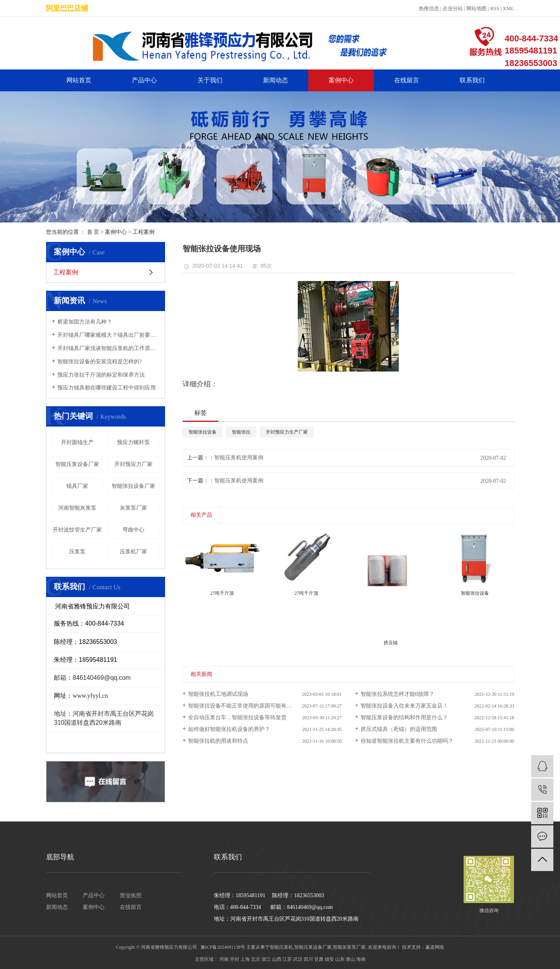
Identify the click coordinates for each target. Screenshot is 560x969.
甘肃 (319, 959)
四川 (308, 959)
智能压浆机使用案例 (239, 458)
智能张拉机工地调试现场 (218, 694)
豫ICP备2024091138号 (223, 947)
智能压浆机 (281, 947)
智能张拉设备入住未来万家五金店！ (404, 706)
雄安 (329, 959)
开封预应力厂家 (133, 464)
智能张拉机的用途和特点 (218, 741)
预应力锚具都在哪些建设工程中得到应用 (107, 388)
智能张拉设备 (203, 432)
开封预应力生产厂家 (287, 432)
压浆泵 (77, 552)
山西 (277, 959)
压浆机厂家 (133, 552)
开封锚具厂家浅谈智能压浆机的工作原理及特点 (108, 348)
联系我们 (472, 80)
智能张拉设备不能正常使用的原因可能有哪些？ (245, 706)
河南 (224, 959)
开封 (235, 959)
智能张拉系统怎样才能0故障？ (397, 694)
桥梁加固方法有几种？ (85, 322)
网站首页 (79, 80)
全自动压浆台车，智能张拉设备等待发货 (237, 717)
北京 (256, 959)
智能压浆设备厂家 (77, 464)
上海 (245, 959)
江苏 (287, 959)
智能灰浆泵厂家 (349, 947)
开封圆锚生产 (77, 442)
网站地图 (476, 8)
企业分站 (453, 8)
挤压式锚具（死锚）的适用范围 (399, 729)
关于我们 (210, 80)
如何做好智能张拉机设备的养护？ (229, 729)
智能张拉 (241, 432)
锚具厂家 (77, 486)
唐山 (350, 959)
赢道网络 (435, 947)
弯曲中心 (133, 530)
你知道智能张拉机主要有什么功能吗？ (407, 741)
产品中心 (144, 80)
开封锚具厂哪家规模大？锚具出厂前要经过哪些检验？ (108, 335)
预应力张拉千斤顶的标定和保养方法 (101, 375)
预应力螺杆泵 (133, 442)
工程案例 (144, 232)
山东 (340, 959)
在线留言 (407, 80)
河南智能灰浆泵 (77, 508)
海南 (361, 959)
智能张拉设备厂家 (133, 486)
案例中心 (341, 80)
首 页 (93, 232)
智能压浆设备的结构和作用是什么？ (404, 717)
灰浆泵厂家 (133, 508)
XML (509, 8)
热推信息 (429, 8)
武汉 (298, 959)
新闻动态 (276, 80)
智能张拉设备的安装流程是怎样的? (100, 362)
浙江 (266, 959)
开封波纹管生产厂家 (77, 530)
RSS (495, 8)
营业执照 (131, 895)
